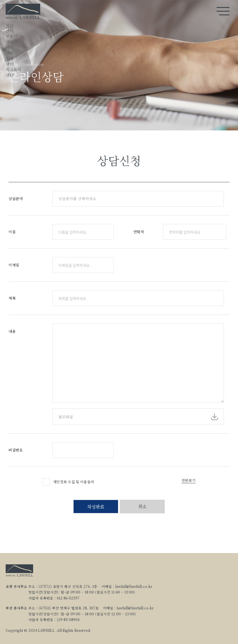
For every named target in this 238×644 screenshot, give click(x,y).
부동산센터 (11, 39)
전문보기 (188, 481)
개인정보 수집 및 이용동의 (74, 482)
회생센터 (9, 61)
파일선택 (215, 417)
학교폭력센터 (13, 72)
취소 (142, 506)
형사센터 (9, 28)
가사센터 (9, 50)
